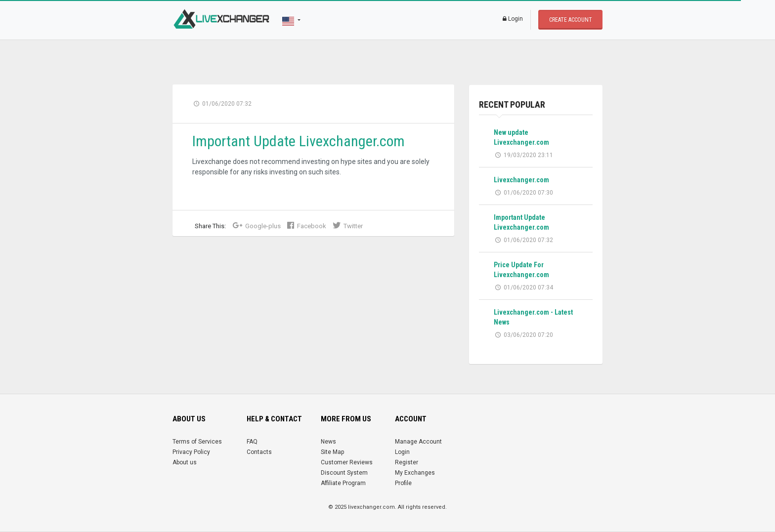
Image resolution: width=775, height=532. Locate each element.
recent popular (512, 104)
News (328, 442)
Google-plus (257, 226)
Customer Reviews (347, 462)
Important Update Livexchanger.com (299, 141)
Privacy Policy (191, 452)
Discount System (344, 473)
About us (185, 462)
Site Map (332, 452)
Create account (571, 20)
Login (513, 19)
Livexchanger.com (521, 180)
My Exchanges (415, 473)
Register (407, 462)
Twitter (348, 226)
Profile (403, 483)
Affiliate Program (343, 483)
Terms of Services (197, 442)
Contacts (259, 452)
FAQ (252, 442)
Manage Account (418, 442)
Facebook (307, 226)
